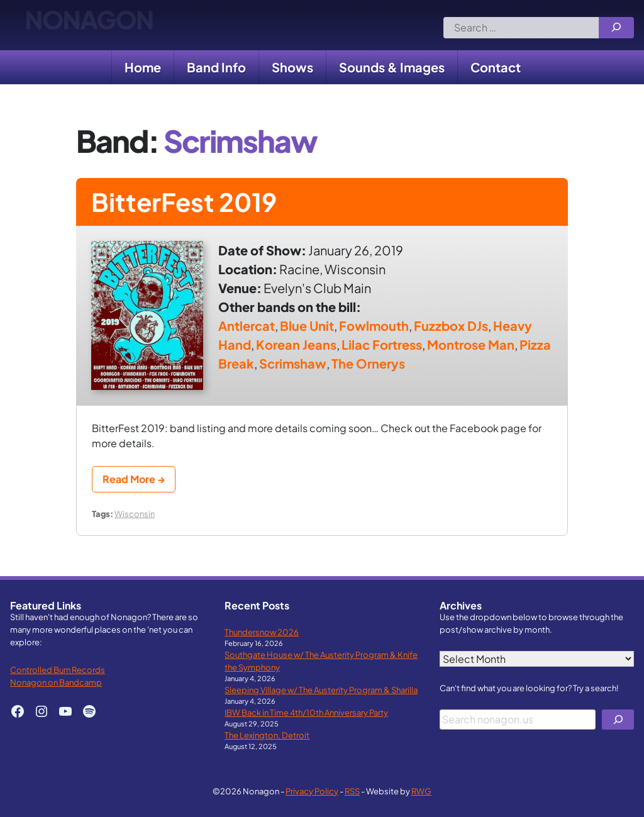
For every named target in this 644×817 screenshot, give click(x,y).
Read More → (134, 479)
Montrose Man (471, 344)
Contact (496, 67)
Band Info (216, 67)
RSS (352, 791)
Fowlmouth (374, 325)
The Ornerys (368, 363)
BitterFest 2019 (184, 202)
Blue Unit (307, 325)
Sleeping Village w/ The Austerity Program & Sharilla (321, 690)
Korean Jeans (296, 344)
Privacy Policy (312, 791)
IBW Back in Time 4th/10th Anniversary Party (306, 712)
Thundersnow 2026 (262, 632)
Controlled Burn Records (58, 670)
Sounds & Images (392, 67)
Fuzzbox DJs (451, 325)
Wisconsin (135, 514)
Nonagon (89, 25)
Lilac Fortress (382, 344)
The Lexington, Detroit (267, 735)
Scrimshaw (293, 363)
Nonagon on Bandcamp (56, 682)
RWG (421, 791)
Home (143, 67)
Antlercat (247, 325)
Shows (292, 67)
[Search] (616, 28)
